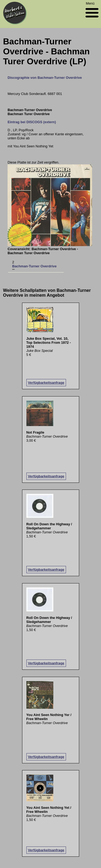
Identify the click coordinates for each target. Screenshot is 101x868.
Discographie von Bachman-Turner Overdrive (45, 78)
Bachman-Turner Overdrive (34, 266)
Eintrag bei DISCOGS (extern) (32, 122)
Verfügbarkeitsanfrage (46, 383)
